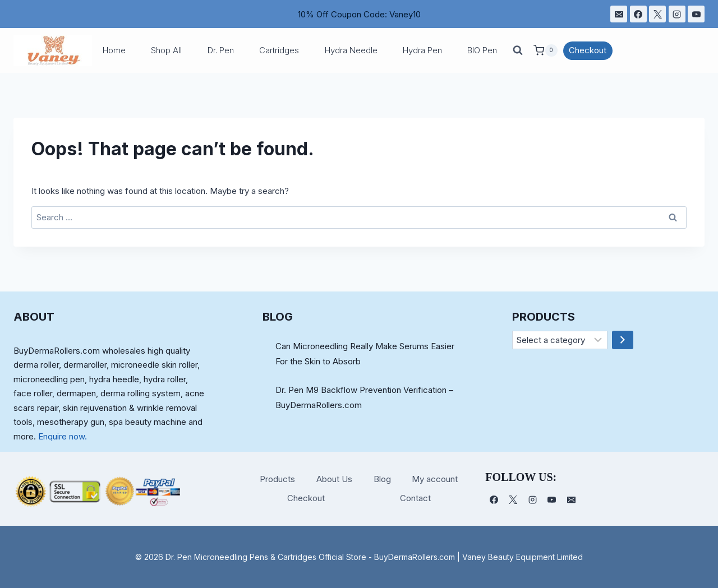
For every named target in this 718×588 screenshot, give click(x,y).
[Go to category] (623, 340)
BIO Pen (482, 50)
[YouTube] (696, 14)
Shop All (166, 50)
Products (277, 479)
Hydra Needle (351, 50)
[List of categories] (560, 340)
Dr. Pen (221, 50)
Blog (382, 479)
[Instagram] (677, 14)
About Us (334, 479)
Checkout (588, 50)
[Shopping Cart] (545, 50)
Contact (415, 498)
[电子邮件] (619, 14)
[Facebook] (638, 14)
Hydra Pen (422, 50)
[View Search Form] (518, 50)
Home (114, 50)
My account (435, 479)
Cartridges (279, 50)
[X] (657, 14)
